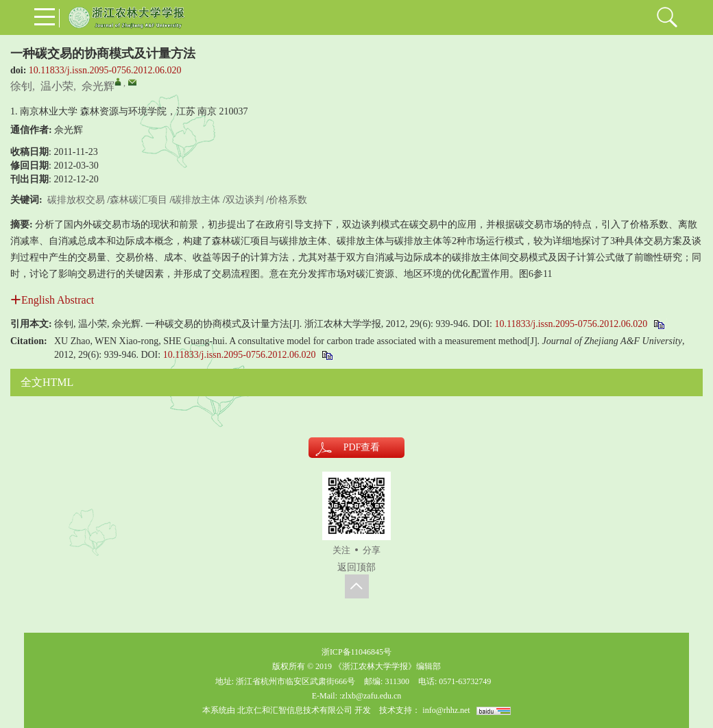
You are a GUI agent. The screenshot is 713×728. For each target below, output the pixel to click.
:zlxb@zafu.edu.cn (370, 696)
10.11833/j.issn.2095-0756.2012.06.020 (105, 70)
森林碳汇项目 (138, 200)
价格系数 (288, 200)
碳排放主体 (196, 200)
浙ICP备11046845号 (356, 652)
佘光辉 (98, 86)
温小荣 (57, 86)
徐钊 (21, 86)
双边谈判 (245, 200)
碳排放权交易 (76, 200)
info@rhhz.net (446, 710)
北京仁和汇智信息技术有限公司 (295, 710)
